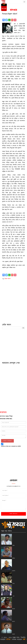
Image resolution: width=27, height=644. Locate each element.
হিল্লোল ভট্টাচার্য (8, 279)
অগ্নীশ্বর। (9, 639)
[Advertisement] (13, 308)
